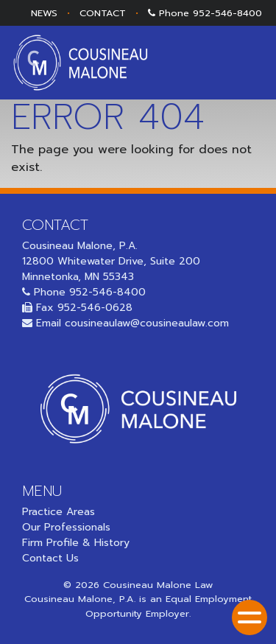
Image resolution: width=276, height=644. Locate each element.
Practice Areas (59, 512)
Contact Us (50, 558)
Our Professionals (66, 527)
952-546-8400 (227, 13)
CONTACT (103, 13)
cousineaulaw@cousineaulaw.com (147, 323)
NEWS (44, 13)
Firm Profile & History (76, 543)
